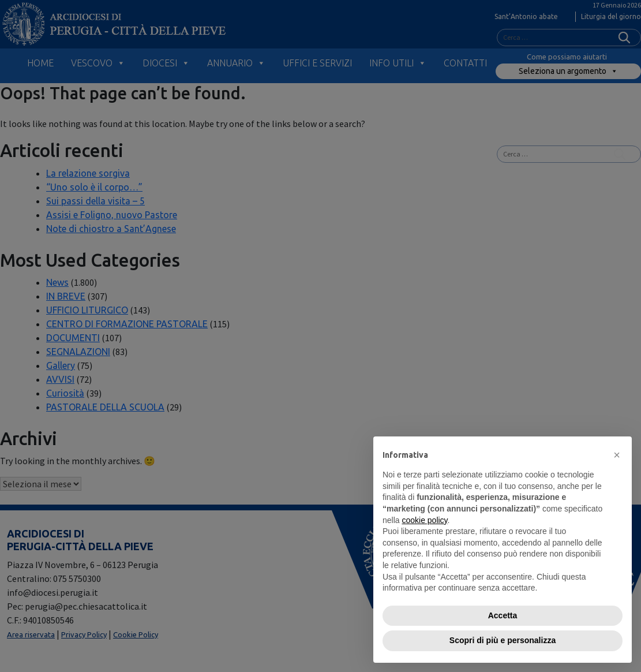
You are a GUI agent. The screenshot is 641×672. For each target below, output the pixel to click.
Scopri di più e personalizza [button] (503, 640)
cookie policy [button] (424, 520)
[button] (617, 455)
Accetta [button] (503, 615)
